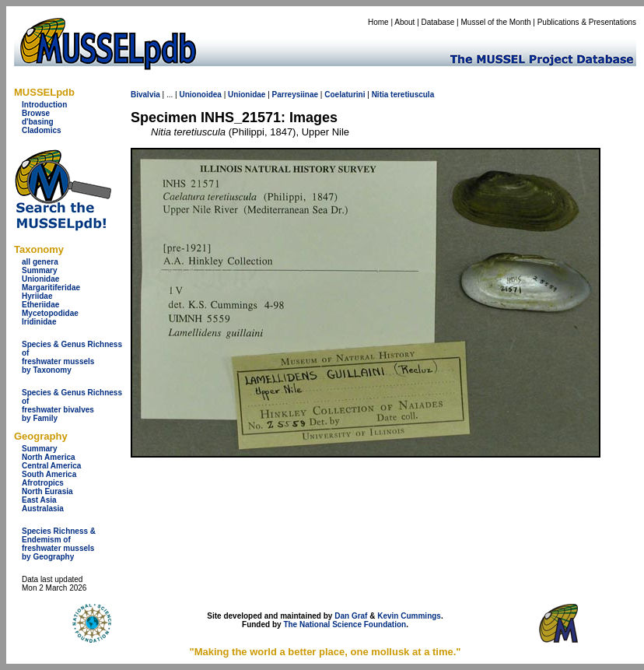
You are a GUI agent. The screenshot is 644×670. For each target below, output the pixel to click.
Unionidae (40, 279)
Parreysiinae (296, 95)
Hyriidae (37, 296)
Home (378, 22)
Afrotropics (43, 483)
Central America (51, 466)
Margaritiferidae (51, 288)
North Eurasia (47, 491)
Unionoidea (200, 95)
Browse (36, 113)
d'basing (38, 122)
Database (438, 22)
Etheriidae (40, 305)
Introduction (44, 105)
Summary (40, 270)
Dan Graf (351, 616)
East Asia (39, 500)
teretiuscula (412, 95)
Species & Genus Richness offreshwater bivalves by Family (72, 405)
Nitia (380, 95)
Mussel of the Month (496, 22)
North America (49, 457)
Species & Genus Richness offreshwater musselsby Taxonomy (72, 357)
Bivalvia (145, 95)
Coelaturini (345, 95)
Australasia (43, 509)
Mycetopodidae (50, 313)
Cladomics (42, 130)
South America (49, 474)
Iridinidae (39, 322)
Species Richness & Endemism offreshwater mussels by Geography (59, 544)
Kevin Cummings (409, 616)
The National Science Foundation (345, 624)
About (404, 22)
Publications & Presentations (587, 22)
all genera (40, 262)
